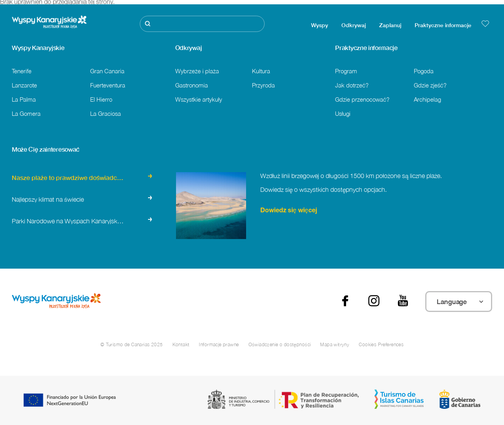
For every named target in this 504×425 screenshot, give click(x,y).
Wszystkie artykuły (199, 99)
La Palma (24, 99)
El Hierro (101, 99)
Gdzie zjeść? (430, 85)
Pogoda (424, 71)
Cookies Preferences (381, 344)
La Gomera (26, 113)
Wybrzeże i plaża (197, 71)
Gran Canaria (107, 71)
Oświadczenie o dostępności (280, 344)
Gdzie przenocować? (362, 99)
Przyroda (263, 85)
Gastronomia (192, 85)
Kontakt (181, 344)
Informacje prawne (219, 344)
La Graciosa (106, 113)
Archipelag (427, 99)
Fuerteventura (108, 85)
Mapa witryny (335, 344)
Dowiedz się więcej (289, 211)
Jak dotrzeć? (352, 85)
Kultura (261, 71)
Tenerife (22, 71)
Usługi (343, 113)
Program (346, 71)
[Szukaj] (202, 24)
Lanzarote (24, 85)
